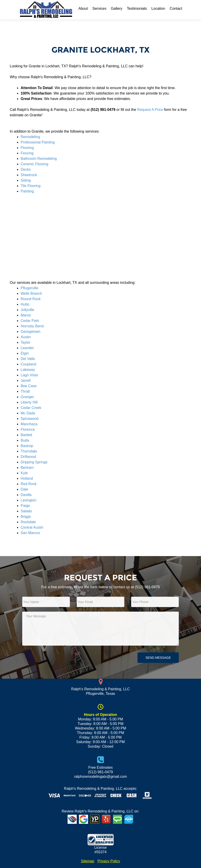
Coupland (28, 364)
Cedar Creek (31, 408)
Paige (25, 506)
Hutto (25, 304)
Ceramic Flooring (34, 164)
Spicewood (29, 419)
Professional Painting (38, 142)
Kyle (24, 473)
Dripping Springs (34, 462)
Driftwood (28, 457)
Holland (27, 478)
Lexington (28, 500)
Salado (26, 511)
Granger (27, 397)
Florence (28, 429)
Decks (26, 169)
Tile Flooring (31, 186)
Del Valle (28, 359)
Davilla (26, 495)
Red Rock (29, 484)
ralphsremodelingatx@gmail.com (100, 777)
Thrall (25, 391)
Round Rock (31, 299)
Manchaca (29, 424)
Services (99, 9)
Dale (24, 489)
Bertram (27, 468)
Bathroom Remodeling (39, 159)
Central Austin (32, 527)
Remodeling (30, 137)
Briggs (26, 517)
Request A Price (150, 110)
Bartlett (26, 435)
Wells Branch (31, 293)
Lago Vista (29, 375)
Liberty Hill (29, 402)
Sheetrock (29, 175)
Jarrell (26, 381)
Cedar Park (30, 321)
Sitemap (88, 861)
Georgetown (31, 332)
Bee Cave (29, 386)
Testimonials (137, 9)
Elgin (25, 353)
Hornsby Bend (32, 326)
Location (158, 9)
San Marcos (30, 533)
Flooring (27, 148)
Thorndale (29, 451)
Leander (27, 348)
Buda (25, 440)
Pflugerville (29, 288)
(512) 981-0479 (147, 587)
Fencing (27, 153)
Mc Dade (28, 413)
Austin (26, 337)
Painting (27, 191)
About (83, 9)
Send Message (158, 658)
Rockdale (28, 522)
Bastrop (27, 446)
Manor (26, 315)
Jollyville (27, 310)
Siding (26, 180)
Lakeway (28, 370)
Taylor (26, 342)
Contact (176, 9)
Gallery (117, 9)
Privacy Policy (109, 861)
